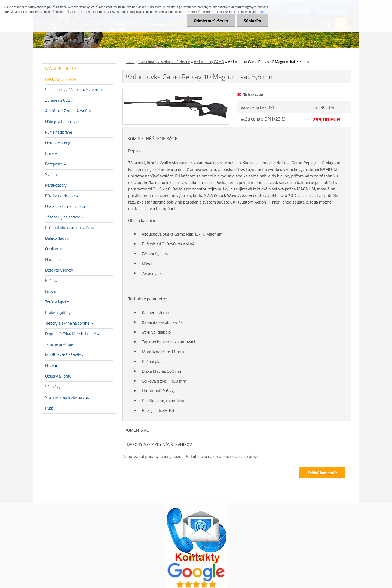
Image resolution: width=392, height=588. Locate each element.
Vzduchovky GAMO (209, 62)
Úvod (130, 62)
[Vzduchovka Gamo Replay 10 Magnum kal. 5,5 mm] (176, 91)
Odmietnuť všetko (211, 21)
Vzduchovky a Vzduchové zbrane (164, 62)
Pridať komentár (322, 473)
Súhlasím (252, 21)
